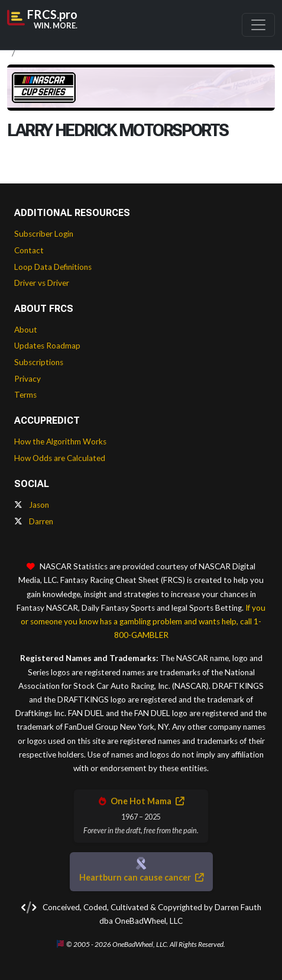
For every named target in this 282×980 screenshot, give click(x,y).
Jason (32, 505)
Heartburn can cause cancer (141, 877)
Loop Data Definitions (53, 267)
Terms (25, 395)
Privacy (27, 379)
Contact (29, 250)
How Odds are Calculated (60, 458)
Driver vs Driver (42, 283)
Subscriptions (39, 362)
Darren (34, 521)
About (26, 330)
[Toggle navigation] (258, 25)
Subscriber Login (44, 234)
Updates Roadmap (47, 346)
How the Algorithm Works (60, 441)
